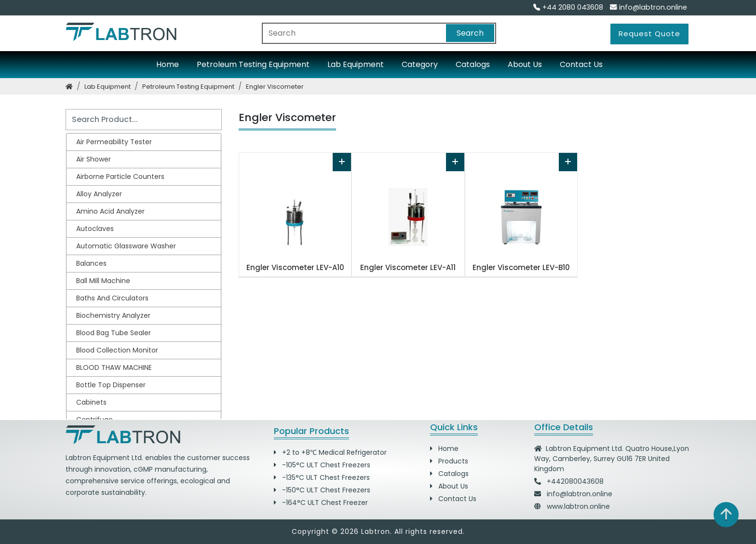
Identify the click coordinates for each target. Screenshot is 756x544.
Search (470, 33)
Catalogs (473, 64)
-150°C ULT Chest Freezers (322, 490)
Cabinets (91, 402)
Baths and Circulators (112, 298)
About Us (525, 64)
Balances (91, 263)
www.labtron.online (578, 506)
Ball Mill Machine (103, 281)
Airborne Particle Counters (120, 177)
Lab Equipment (356, 64)
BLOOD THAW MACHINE (114, 367)
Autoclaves (95, 229)
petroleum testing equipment (188, 87)
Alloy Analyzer (99, 194)
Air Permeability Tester (114, 142)
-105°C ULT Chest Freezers (322, 465)
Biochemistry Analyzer (113, 315)
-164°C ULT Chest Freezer (321, 503)
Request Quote (649, 34)
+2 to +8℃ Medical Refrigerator (330, 452)
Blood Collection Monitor (117, 350)
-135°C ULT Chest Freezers (322, 477)
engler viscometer (275, 87)
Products (449, 461)
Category (420, 64)
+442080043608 (575, 481)
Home (168, 64)
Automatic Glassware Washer (126, 246)
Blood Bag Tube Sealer (114, 333)
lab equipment (108, 87)
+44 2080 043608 (568, 7)
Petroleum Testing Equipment (253, 64)
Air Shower (94, 159)
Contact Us (581, 64)
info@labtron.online (648, 7)
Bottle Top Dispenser (111, 385)
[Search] (144, 120)
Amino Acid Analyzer (110, 211)
